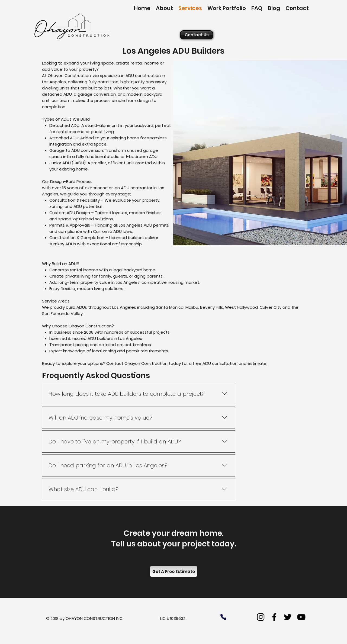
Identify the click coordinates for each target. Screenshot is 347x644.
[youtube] (301, 617)
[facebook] (274, 617)
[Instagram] (261, 617)
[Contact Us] (197, 35)
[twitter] (288, 617)
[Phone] (223, 617)
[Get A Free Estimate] (174, 571)
